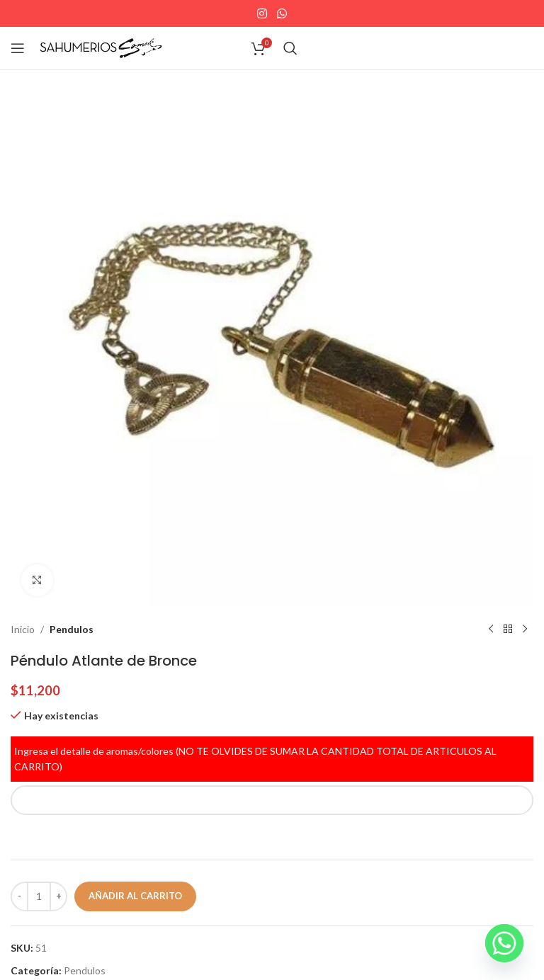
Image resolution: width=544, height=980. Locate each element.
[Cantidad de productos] (39, 896)
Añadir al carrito (135, 896)
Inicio (23, 629)
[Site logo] (101, 47)
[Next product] (525, 629)
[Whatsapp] (504, 943)
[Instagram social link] (262, 13)
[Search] (290, 48)
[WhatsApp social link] (282, 13)
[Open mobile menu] (18, 48)
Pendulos (72, 629)
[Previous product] (491, 629)
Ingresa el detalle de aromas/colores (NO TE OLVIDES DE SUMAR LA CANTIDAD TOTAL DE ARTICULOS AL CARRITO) (255, 759)
